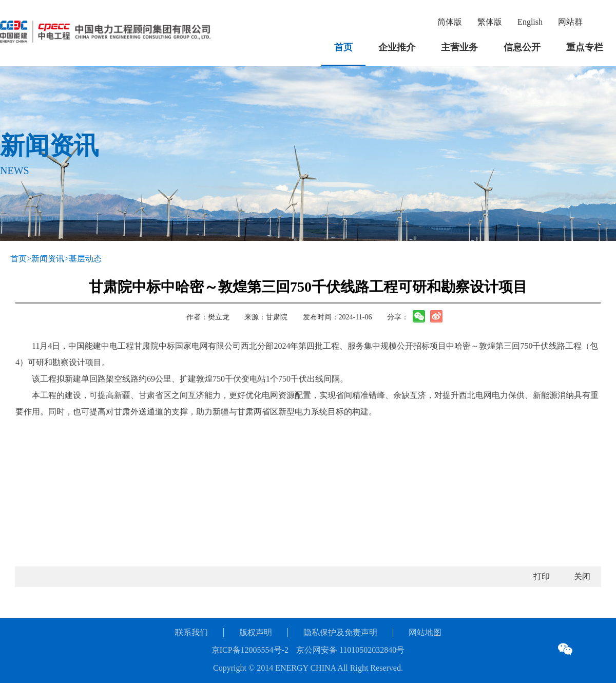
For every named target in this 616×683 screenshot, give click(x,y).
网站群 (570, 22)
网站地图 (425, 632)
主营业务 (459, 47)
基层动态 (85, 259)
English (530, 22)
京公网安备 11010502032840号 (350, 650)
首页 (343, 47)
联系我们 (191, 632)
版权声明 (256, 632)
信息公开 (522, 47)
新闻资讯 (48, 259)
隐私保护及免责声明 (340, 632)
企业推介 (397, 47)
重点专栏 (585, 47)
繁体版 (490, 22)
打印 (542, 576)
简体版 (450, 22)
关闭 (582, 576)
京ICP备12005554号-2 (250, 650)
